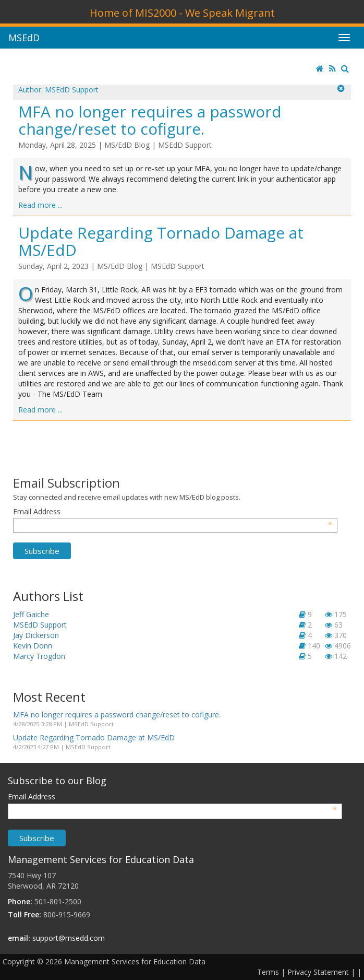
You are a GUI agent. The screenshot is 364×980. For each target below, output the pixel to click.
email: (19, 938)
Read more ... (40, 205)
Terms (268, 972)
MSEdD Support (185, 145)
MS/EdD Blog (127, 145)
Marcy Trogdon (39, 656)
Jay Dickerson (36, 635)
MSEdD (24, 38)
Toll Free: (25, 914)
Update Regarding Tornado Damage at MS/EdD (161, 241)
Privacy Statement (318, 972)
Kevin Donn (33, 646)
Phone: (20, 901)
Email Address (173, 512)
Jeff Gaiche (31, 614)
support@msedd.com (69, 938)
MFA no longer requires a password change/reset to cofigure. (150, 120)
